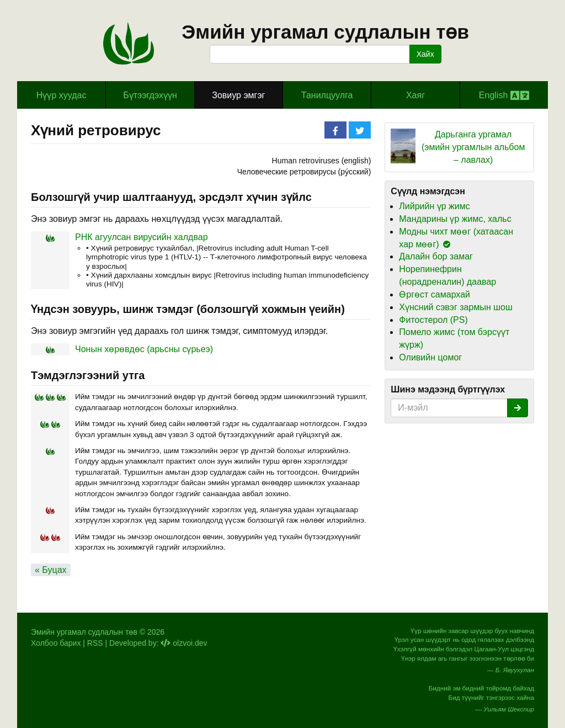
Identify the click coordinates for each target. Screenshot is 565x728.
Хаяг (415, 95)
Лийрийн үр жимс (434, 206)
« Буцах (51, 570)
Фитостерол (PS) (433, 320)
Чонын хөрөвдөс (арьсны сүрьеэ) (144, 349)
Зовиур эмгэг (238, 95)
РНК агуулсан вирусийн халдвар (142, 237)
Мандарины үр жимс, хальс (455, 219)
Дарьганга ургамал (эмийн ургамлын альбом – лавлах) (473, 147)
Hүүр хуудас (62, 95)
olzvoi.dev (184, 643)
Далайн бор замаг (436, 256)
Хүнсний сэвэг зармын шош (455, 307)
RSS (95, 643)
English (504, 95)
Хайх (425, 54)
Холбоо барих (56, 643)
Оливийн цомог (430, 357)
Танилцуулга (327, 95)
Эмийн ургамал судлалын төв (325, 32)
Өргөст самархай (435, 294)
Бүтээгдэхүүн (150, 95)
